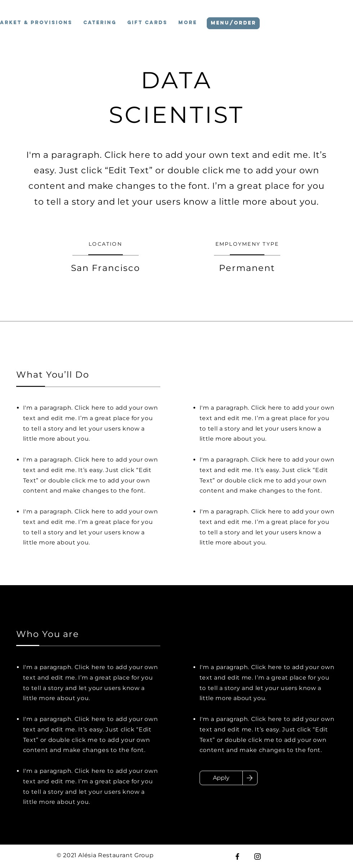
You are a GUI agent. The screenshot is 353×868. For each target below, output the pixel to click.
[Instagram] (258, 856)
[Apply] (221, 778)
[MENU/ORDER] (233, 23)
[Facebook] (237, 856)
